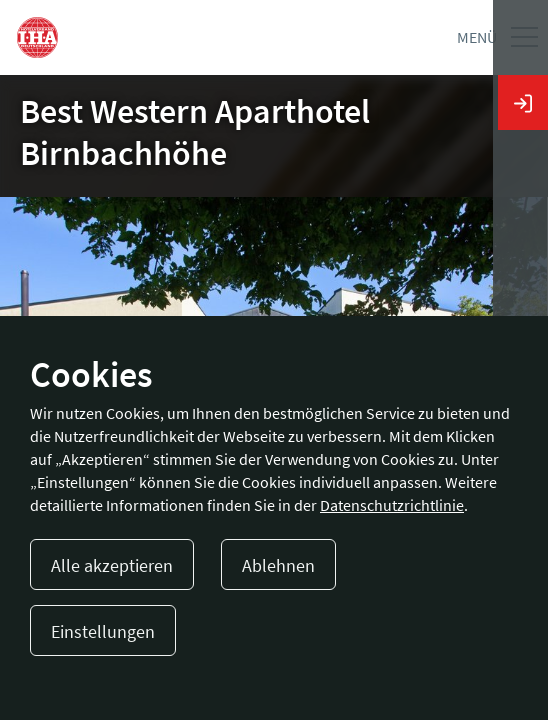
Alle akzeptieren (112, 565)
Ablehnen (278, 565)
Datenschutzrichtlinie (392, 505)
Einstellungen (103, 631)
